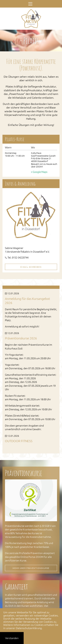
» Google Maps (39, 172)
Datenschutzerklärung (29, 628)
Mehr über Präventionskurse (31, 568)
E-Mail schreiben (31, 267)
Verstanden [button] (12, 638)
